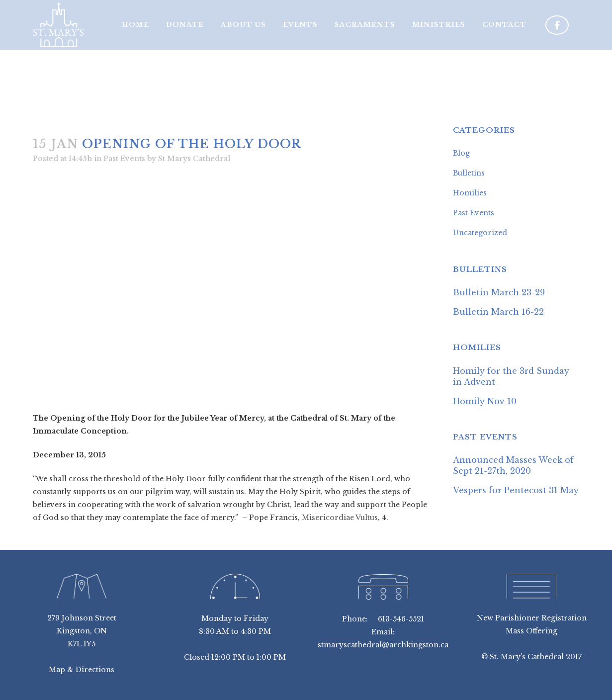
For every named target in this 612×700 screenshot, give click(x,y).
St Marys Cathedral (194, 159)
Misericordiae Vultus (340, 518)
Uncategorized (480, 233)
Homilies (470, 193)
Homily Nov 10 (485, 401)
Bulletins (469, 173)
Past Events (124, 159)
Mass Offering (531, 631)
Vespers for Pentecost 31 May (516, 490)
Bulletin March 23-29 (499, 292)
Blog (461, 153)
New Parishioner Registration (532, 618)
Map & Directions (82, 670)
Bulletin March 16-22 (498, 312)
